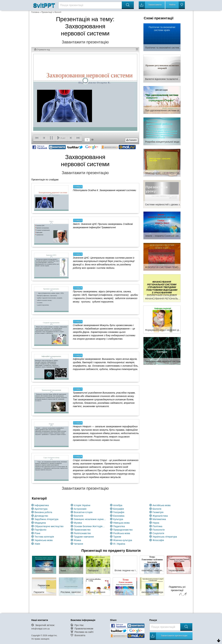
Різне (37, 533)
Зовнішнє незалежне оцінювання (90, 519)
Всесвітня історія (83, 512)
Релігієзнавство (82, 533)
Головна (35, 12)
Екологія (79, 516)
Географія (119, 512)
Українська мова (44, 540)
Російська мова (122, 533)
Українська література (165, 537)
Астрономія (80, 509)
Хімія (37, 544)
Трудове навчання (84, 537)
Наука (156, 523)
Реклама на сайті (84, 632)
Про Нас (79, 625)
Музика (78, 523)
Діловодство (41, 516)
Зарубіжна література (47, 519)
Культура (118, 519)
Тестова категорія (44, 537)
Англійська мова (162, 505)
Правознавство (82, 530)
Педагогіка (119, 526)
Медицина (40, 523)
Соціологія (158, 533)
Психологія (159, 530)
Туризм (117, 537)
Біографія (119, 509)
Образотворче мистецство (49, 526)
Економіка (119, 516)
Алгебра (118, 505)
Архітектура (41, 509)
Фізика (78, 540)
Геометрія (158, 512)
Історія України (82, 505)
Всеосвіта (80, 635)
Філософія (158, 540)
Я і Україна (119, 544)
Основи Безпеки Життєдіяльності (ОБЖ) (90, 526)
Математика (159, 519)
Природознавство (123, 530)
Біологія (157, 509)
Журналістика (160, 516)
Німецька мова (122, 523)
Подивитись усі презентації (177, 591)
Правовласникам (84, 629)
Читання (79, 544)
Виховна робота (43, 512)
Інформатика (42, 505)
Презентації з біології (51, 12)
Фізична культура (123, 540)
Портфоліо (41, 530)
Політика (157, 526)
